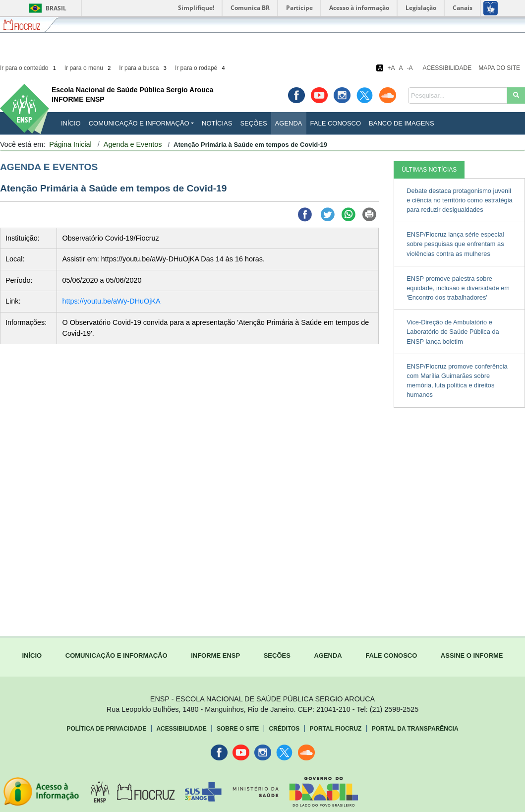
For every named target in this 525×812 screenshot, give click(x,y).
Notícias (217, 123)
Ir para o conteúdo (29, 68)
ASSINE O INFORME (472, 656)
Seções (253, 123)
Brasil (46, 8)
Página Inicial (70, 144)
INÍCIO (71, 123)
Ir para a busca (144, 68)
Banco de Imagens (401, 123)
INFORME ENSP (215, 656)
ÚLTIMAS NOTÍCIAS (429, 170)
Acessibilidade (447, 68)
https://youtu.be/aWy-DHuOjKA (111, 301)
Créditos (285, 729)
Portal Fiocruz (336, 729)
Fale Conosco (336, 123)
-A (410, 68)
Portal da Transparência (415, 729)
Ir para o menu (88, 68)
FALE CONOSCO (391, 656)
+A (391, 68)
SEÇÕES (277, 656)
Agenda (289, 123)
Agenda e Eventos (133, 144)
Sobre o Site (238, 729)
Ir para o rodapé (201, 68)
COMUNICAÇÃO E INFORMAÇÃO (117, 656)
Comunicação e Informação (139, 123)
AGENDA (328, 656)
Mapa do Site (499, 68)
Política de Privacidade (107, 729)
